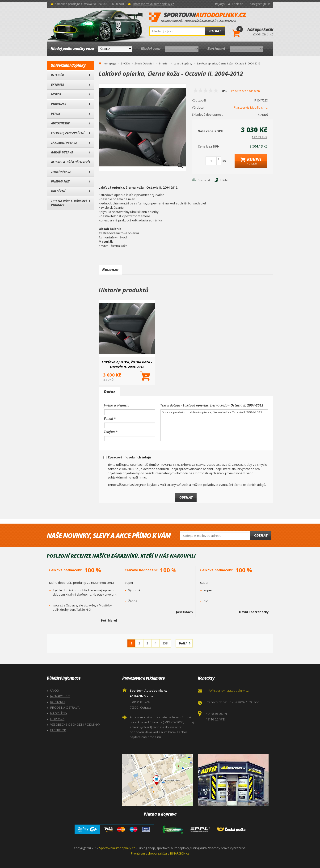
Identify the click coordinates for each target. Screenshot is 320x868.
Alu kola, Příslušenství (70, 162)
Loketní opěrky (183, 63)
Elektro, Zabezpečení (68, 133)
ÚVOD (55, 690)
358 (165, 643)
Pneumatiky (60, 181)
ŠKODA (125, 63)
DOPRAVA (57, 719)
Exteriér (58, 85)
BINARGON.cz (180, 853)
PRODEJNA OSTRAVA (65, 707)
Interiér (57, 75)
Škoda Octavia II (144, 63)
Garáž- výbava (62, 152)
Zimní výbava (61, 172)
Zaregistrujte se (260, 4)
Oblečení (58, 191)
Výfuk (56, 114)
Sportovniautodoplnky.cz (117, 848)
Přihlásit (237, 4)
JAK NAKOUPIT (60, 696)
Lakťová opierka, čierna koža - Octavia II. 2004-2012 (127, 364)
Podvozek (59, 104)
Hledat (215, 31)
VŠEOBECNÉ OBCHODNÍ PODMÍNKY (75, 724)
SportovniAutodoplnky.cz (198, 17)
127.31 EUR (260, 137)
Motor (56, 94)
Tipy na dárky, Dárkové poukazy (69, 203)
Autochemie (60, 123)
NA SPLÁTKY (59, 713)
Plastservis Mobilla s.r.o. (251, 107)
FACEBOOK (58, 730)
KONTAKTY (58, 702)
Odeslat (261, 535)
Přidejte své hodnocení (246, 91)
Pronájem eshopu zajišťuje (150, 853)
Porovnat (204, 180)
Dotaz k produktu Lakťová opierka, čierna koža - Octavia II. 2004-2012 (214, 425)
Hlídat (224, 180)
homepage (109, 63)
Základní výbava (64, 143)
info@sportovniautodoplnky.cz (153, 4)
